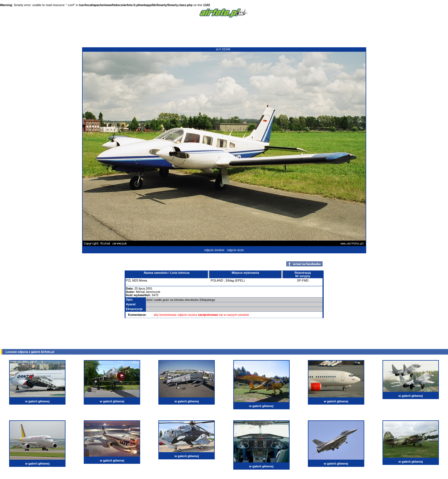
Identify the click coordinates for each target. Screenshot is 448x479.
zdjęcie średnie (214, 250)
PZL (129, 280)
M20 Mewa (140, 280)
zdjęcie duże (235, 250)
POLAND (217, 280)
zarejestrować (208, 315)
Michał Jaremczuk (148, 292)
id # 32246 (223, 49)
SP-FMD (303, 280)
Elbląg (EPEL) (235, 280)
